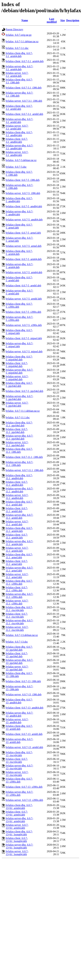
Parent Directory (14, 29)
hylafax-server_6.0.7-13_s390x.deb (24, 800)
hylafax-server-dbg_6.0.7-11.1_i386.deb (19, 464)
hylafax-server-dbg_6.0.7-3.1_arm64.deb (19, 68)
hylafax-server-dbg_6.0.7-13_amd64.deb (19, 714)
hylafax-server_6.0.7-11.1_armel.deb (17, 576)
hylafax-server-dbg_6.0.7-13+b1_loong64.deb (19, 846)
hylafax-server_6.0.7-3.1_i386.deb (24, 101)
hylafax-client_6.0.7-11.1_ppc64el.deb (17, 431)
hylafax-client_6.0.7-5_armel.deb (23, 233)
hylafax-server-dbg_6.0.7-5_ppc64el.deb (19, 398)
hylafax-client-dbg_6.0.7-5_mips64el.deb (19, 358)
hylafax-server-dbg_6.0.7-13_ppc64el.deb (19, 661)
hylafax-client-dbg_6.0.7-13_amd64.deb (19, 701)
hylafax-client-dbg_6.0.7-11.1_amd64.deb (19, 477)
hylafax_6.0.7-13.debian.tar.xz (22, 635)
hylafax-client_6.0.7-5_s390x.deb (23, 312)
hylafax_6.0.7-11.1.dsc (18, 417)
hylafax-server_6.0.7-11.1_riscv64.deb (17, 629)
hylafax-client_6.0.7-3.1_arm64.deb (25, 61)
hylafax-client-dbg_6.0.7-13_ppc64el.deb (19, 648)
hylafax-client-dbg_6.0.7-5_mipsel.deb (19, 332)
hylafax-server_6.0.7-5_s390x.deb (24, 325)
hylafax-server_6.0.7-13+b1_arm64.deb (17, 826)
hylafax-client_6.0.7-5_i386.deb (23, 180)
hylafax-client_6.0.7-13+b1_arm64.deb (17, 813)
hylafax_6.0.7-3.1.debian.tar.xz (22, 41)
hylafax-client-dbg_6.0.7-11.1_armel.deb (19, 556)
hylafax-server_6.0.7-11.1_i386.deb (25, 470)
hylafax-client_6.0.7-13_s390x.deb (24, 787)
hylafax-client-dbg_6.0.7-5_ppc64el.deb (19, 384)
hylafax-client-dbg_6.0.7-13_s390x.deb (19, 780)
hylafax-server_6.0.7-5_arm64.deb (24, 272)
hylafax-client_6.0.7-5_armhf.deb (23, 286)
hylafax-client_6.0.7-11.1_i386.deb (24, 457)
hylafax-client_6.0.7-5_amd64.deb (24, 206)
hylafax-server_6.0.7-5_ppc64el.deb (17, 404)
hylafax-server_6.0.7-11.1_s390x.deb (17, 602)
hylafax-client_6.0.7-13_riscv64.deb (17, 760)
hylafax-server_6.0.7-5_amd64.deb (24, 220)
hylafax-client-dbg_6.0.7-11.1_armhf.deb (19, 503)
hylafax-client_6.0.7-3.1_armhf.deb (24, 114)
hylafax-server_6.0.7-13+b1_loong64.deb (17, 853)
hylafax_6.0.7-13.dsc (17, 642)
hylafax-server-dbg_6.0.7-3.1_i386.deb (19, 94)
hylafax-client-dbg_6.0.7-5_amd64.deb (19, 200)
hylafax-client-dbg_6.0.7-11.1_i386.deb (19, 450)
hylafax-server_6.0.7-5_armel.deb (24, 246)
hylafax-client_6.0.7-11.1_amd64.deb (17, 483)
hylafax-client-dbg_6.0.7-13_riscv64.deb (19, 754)
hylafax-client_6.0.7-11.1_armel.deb (17, 563)
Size (63, 20)
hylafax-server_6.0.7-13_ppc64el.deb (17, 668)
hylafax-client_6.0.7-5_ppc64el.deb (24, 391)
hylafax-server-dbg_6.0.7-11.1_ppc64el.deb (19, 437)
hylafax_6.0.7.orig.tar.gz (19, 35)
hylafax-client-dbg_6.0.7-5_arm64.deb (19, 253)
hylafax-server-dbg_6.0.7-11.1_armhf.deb (19, 516)
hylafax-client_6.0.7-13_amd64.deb (25, 708)
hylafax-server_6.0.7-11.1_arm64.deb (17, 549)
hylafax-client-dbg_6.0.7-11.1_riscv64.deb (19, 609)
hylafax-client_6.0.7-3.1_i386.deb (24, 88)
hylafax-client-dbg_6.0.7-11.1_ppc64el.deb (19, 424)
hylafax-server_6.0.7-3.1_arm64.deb (17, 74)
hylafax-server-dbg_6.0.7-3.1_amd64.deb (19, 147)
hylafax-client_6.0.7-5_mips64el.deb (17, 365)
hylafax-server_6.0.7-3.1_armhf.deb (17, 127)
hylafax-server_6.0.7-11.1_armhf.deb (17, 523)
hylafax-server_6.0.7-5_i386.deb (23, 193)
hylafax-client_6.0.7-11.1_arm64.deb (17, 536)
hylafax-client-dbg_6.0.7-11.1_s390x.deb (19, 582)
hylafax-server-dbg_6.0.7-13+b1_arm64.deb (19, 820)
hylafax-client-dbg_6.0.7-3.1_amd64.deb (19, 134)
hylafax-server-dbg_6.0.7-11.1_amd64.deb (19, 490)
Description (73, 20)
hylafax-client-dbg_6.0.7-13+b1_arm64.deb (19, 807)
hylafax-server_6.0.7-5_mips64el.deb (17, 378)
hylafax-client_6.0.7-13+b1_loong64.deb (17, 840)
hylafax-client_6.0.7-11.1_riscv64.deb (17, 615)
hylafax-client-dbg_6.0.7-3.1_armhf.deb (19, 107)
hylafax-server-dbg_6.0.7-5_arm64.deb (19, 266)
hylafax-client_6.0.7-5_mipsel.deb (24, 338)
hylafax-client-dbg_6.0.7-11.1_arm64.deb (19, 530)
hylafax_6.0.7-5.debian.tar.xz (21, 160)
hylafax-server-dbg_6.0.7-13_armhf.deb (19, 741)
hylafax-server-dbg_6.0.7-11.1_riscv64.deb (19, 622)
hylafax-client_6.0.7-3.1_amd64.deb (17, 140)
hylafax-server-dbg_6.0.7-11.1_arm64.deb (19, 543)
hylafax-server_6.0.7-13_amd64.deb (17, 721)
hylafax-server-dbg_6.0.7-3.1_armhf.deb (19, 121)
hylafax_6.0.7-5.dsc (16, 167)
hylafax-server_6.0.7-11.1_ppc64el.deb (17, 444)
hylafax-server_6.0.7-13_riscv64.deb (17, 774)
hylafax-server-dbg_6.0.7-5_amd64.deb (19, 213)
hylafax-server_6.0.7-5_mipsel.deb (24, 351)
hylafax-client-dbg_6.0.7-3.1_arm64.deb (19, 55)
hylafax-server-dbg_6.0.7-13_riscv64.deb (19, 767)
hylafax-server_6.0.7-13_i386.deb (24, 694)
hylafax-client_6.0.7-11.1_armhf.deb (17, 510)
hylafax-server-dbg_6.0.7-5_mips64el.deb (19, 371)
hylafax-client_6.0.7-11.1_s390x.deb (17, 589)
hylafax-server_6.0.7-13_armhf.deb (24, 747)
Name (25, 20)
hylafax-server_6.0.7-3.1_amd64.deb (17, 154)
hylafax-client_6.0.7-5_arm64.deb (24, 259)
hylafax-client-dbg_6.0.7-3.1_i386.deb (19, 81)
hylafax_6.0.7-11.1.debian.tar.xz (23, 411)
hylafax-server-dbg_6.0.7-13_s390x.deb (19, 793)
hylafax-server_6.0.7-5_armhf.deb (24, 299)
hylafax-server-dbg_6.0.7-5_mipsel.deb (19, 345)
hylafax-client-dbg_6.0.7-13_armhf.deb (19, 727)
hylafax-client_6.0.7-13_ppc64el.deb (17, 655)
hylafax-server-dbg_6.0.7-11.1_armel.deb (19, 569)
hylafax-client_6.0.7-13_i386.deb (23, 681)
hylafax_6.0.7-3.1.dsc (17, 48)
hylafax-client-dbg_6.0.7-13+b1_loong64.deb (19, 833)
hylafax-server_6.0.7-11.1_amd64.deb (17, 497)
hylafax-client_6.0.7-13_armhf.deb (24, 734)
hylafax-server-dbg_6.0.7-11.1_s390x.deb (19, 596)
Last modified (52, 20)
